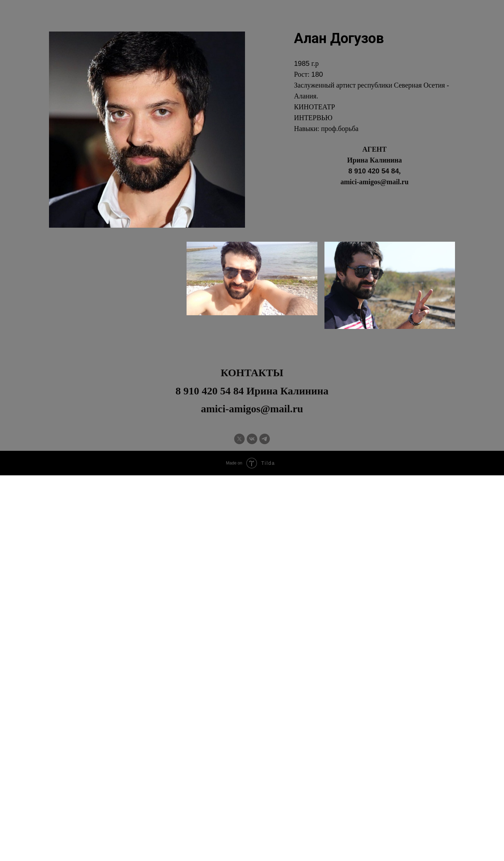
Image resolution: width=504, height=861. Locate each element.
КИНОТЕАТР (314, 107)
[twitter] (239, 439)
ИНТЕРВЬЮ (313, 118)
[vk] (252, 439)
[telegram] (265, 439)
